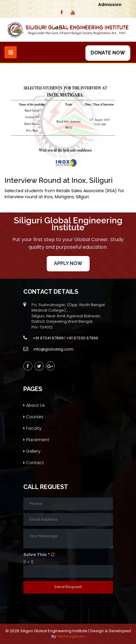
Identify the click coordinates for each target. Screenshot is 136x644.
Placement (36, 440)
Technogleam (71, 636)
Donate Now (108, 53)
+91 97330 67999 (82, 338)
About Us (34, 405)
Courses (33, 417)
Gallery (32, 451)
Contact (34, 463)
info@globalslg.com (53, 349)
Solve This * (36, 555)
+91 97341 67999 (48, 338)
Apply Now (68, 263)
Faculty (32, 428)
